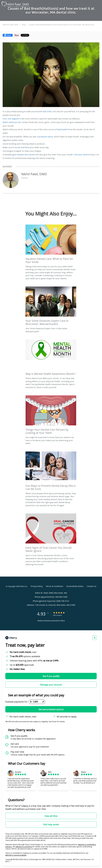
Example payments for (16, 702)
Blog (24, 25)
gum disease (18, 154)
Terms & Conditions (55, 586)
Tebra (62, 621)
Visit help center (51, 825)
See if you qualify (51, 676)
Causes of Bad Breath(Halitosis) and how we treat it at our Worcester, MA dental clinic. (62, 25)
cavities (32, 154)
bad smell (47, 111)
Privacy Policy (37, 586)
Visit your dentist (82, 154)
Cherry (25, 806)
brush (18, 147)
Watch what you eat (12, 122)
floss (27, 147)
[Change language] (95, 638)
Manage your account (51, 685)
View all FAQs (51, 816)
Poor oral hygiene (11, 119)
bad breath (62, 129)
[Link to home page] (20, 4)
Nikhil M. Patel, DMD (10, 25)
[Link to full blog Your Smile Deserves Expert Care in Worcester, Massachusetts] (51, 307)
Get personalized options (51, 709)
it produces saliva (45, 137)
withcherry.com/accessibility (16, 855)
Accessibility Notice (75, 586)
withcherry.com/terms (24, 847)
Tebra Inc (24, 586)
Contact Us (92, 586)
